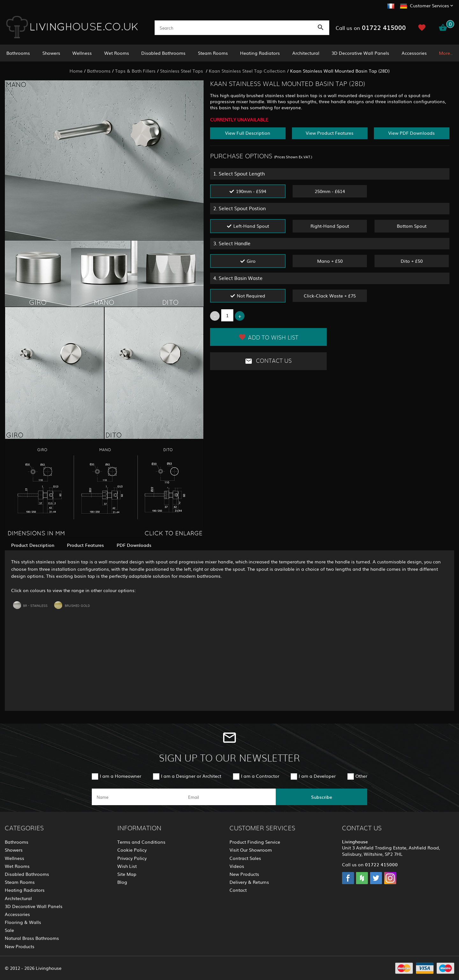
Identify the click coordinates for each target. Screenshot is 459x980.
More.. (446, 53)
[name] (138, 797)
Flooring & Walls (23, 922)
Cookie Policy (132, 850)
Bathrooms (18, 53)
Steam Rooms (213, 53)
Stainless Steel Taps (182, 71)
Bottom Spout (412, 226)
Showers (51, 53)
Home (76, 71)
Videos (237, 866)
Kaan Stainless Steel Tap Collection (247, 71)
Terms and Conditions (141, 842)
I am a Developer (317, 776)
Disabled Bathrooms (163, 53)
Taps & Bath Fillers (135, 71)
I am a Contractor (260, 776)
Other (361, 776)
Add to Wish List (268, 337)
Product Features (85, 545)
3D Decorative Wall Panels (360, 53)
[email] (229, 797)
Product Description (33, 545)
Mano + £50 (330, 261)
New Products (20, 946)
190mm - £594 (251, 191)
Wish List (127, 866)
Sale (9, 930)
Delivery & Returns (249, 882)
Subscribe (322, 797)
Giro (251, 261)
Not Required (251, 296)
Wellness (82, 53)
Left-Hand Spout (251, 226)
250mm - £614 (330, 191)
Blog (122, 882)
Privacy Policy (132, 858)
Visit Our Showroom (251, 850)
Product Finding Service (255, 842)
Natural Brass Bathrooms (32, 938)
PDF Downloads (134, 545)
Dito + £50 (412, 261)
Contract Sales (245, 858)
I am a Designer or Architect (191, 776)
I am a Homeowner (120, 776)
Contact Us (268, 361)
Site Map (127, 874)
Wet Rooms (117, 53)
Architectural (306, 53)
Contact (238, 890)
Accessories (414, 53)
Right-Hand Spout (330, 226)
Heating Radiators (260, 53)
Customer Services (430, 5)
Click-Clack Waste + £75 (330, 296)
